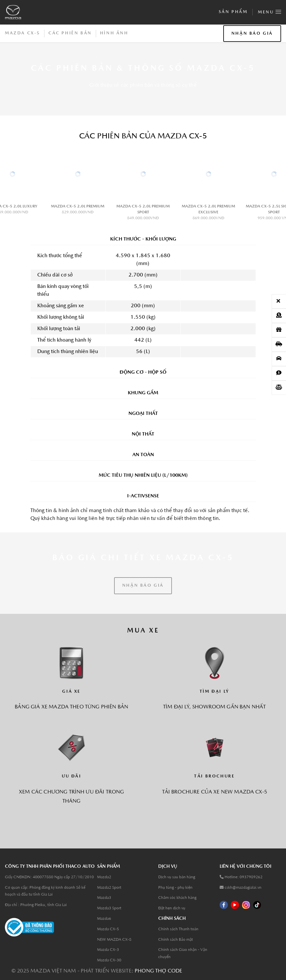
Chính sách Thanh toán (178, 929)
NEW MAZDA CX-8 (114, 940)
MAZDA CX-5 (23, 33)
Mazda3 (104, 898)
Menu (269, 11)
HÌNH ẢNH (114, 33)
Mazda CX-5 (108, 929)
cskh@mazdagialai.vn (243, 888)
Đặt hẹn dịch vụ (172, 908)
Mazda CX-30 (109, 960)
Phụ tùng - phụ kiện (175, 888)
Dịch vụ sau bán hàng (177, 877)
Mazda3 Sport (109, 908)
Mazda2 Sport (109, 888)
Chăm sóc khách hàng (177, 898)
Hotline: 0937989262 (244, 877)
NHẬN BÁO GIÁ (252, 34)
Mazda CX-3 (108, 950)
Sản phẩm (233, 12)
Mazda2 (104, 877)
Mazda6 (104, 919)
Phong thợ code (158, 971)
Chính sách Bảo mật (176, 940)
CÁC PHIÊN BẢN (70, 33)
